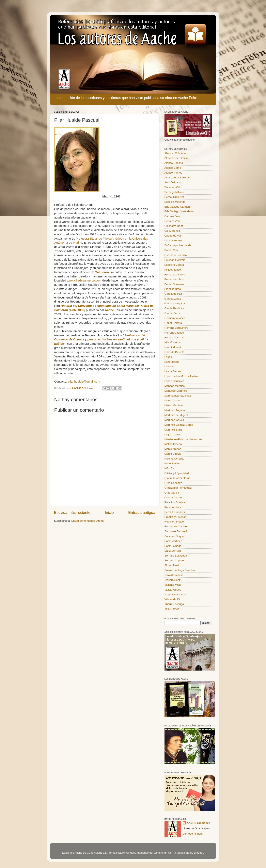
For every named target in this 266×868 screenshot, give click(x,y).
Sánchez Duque (174, 536)
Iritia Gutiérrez (173, 342)
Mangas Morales (175, 386)
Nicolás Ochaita (174, 459)
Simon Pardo (172, 565)
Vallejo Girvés (173, 590)
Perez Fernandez (175, 512)
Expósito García (174, 265)
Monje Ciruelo (173, 454)
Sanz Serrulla (173, 551)
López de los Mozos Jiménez (182, 376)
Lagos (168, 357)
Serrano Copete (174, 560)
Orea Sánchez (173, 483)
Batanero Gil (172, 187)
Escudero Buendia (176, 255)
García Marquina (175, 303)
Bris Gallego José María (179, 211)
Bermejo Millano (174, 192)
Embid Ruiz (171, 250)
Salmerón (102, 272)
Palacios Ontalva (175, 502)
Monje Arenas (173, 449)
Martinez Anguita (175, 410)
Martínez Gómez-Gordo (179, 425)
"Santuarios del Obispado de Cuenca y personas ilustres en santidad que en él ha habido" (101, 340)
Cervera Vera (173, 221)
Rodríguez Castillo (176, 526)
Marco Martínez (174, 405)
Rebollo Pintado (174, 522)
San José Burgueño (177, 531)
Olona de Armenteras (177, 478)
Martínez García (174, 420)
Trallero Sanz (173, 580)
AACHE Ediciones (199, 823)
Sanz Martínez (173, 541)
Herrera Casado (174, 333)
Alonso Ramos (173, 173)
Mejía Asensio (173, 435)
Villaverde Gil (173, 599)
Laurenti (169, 366)
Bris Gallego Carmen (177, 207)
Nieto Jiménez (173, 463)
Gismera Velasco (175, 318)
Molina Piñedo (173, 444)
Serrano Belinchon (176, 556)
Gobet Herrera (173, 323)
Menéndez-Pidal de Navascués (183, 439)
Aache (110, 310)
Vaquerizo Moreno (176, 594)
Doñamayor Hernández (179, 245)
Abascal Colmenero (176, 153)
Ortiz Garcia (172, 493)
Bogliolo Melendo (175, 202)
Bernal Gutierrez (174, 197)
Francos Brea (173, 289)
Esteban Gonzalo (175, 260)
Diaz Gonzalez (173, 240)
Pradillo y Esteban (176, 517)
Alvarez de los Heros (177, 178)
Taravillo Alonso (174, 575)
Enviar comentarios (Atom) (88, 521)
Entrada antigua (142, 512)
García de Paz (173, 294)
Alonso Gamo (173, 168)
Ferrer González (174, 284)
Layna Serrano (174, 371)
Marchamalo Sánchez (178, 396)
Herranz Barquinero (176, 328)
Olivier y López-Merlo (177, 473)
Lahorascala (172, 362)
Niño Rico (170, 468)
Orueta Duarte (173, 497)
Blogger (199, 853)
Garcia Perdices (174, 308)
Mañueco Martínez (176, 391)
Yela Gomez (172, 609)
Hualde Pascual (174, 337)
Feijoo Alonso (173, 270)
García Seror (172, 313)
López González (174, 381)
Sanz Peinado (173, 546)
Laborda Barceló (175, 352)
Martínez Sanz (173, 430)
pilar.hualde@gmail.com (84, 382)
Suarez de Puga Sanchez (180, 570)
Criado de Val (173, 236)
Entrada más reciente (72, 512)
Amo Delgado (173, 182)
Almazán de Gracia (176, 158)
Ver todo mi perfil (193, 834)
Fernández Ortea (175, 275)
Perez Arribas (173, 507)
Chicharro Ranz (174, 226)
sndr (164, 853)
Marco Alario (172, 400)
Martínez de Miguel (176, 415)
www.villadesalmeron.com (84, 280)
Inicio (109, 512)
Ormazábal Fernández (178, 488)
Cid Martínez (172, 231)
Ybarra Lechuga (174, 604)
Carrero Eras (172, 216)
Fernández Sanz (175, 279)
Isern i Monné (173, 347)
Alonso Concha (174, 163)
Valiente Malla (173, 585)
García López (173, 299)
